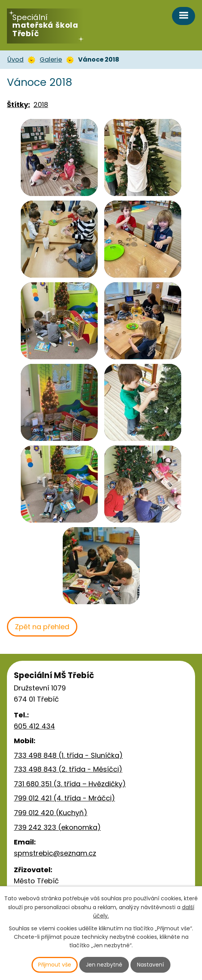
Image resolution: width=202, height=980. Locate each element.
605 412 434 (34, 726)
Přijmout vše (55, 965)
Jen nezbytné (104, 965)
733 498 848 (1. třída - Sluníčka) (68, 755)
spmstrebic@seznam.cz (55, 853)
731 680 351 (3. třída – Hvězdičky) (70, 784)
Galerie (51, 59)
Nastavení (150, 965)
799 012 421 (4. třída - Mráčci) (64, 798)
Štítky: (18, 105)
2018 (41, 105)
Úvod (15, 59)
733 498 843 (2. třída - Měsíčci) (68, 769)
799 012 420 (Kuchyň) (51, 813)
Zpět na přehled (42, 627)
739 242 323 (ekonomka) (57, 827)
